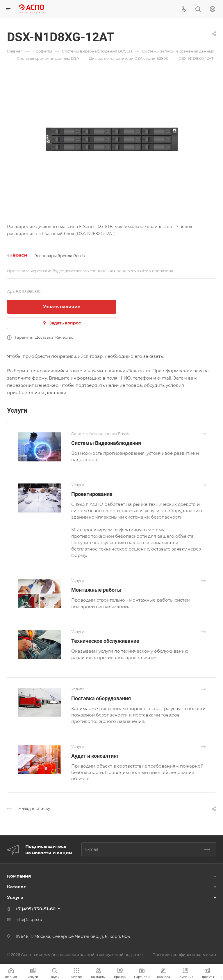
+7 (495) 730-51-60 (35, 909)
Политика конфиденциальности (184, 954)
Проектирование (92, 494)
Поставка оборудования (101, 698)
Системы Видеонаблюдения (106, 443)
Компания (19, 876)
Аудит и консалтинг (95, 756)
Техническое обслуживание (105, 641)
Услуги (15, 897)
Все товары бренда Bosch (60, 256)
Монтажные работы (96, 590)
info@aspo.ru (29, 920)
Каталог (16, 887)
